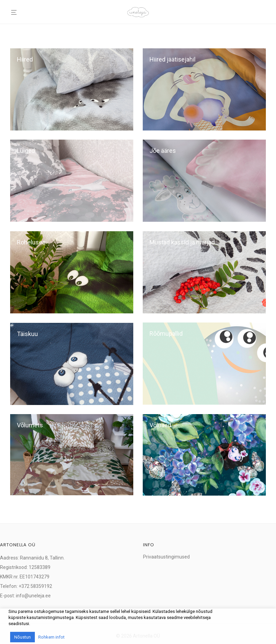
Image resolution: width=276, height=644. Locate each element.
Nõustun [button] (22, 637)
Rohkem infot (51, 637)
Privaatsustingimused (166, 557)
